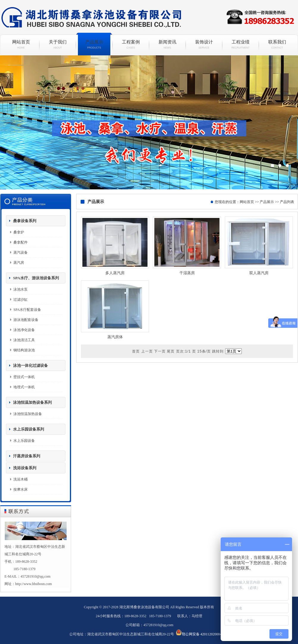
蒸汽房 (19, 263)
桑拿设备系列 (25, 221)
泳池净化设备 (24, 330)
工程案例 (131, 44)
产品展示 (94, 44)
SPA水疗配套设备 (27, 310)
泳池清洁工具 (24, 340)
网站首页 (21, 44)
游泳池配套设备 (26, 320)
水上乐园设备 (24, 441)
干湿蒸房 (187, 273)
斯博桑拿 (149, 122)
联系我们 (277, 44)
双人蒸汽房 (259, 273)
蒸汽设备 (21, 252)
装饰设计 (204, 44)
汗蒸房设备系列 (27, 456)
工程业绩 (240, 44)
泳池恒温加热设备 (28, 414)
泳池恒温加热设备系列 (32, 402)
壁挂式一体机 (24, 377)
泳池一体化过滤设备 (30, 365)
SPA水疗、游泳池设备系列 (36, 278)
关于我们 (58, 44)
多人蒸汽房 (115, 273)
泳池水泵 (21, 289)
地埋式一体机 (24, 387)
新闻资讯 (167, 44)
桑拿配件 (21, 242)
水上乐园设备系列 (29, 429)
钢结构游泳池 (24, 350)
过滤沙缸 (21, 300)
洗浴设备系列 (25, 468)
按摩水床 (21, 489)
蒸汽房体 (115, 337)
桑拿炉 (19, 232)
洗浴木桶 (21, 479)
